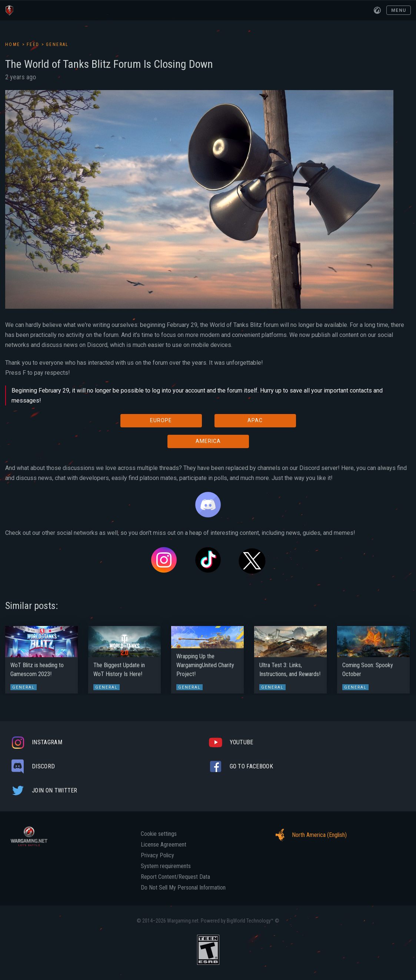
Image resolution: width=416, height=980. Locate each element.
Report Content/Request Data (175, 877)
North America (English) (309, 835)
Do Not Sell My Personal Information (183, 888)
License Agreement (164, 845)
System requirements (166, 866)
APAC (255, 420)
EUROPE (161, 420)
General (57, 44)
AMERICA (208, 441)
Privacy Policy (157, 855)
